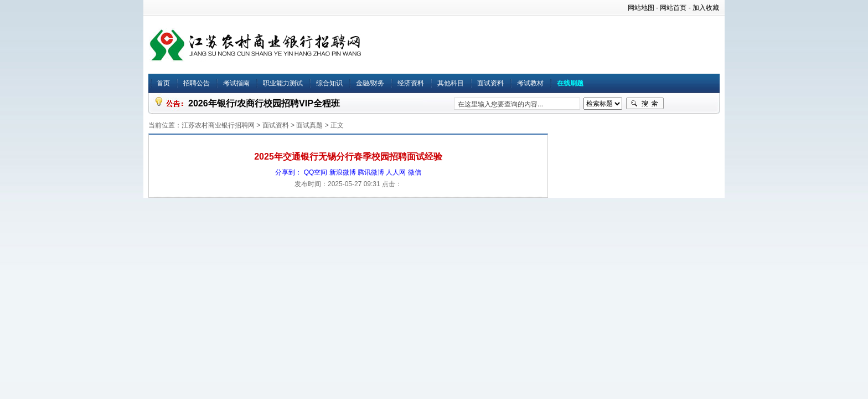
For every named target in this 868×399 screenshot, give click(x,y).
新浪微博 (343, 172)
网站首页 (673, 8)
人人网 (396, 172)
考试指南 (236, 83)
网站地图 (641, 8)
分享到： (288, 172)
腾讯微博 (371, 172)
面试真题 (309, 125)
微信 (415, 172)
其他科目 (451, 83)
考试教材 (530, 83)
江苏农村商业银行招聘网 (218, 125)
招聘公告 (197, 83)
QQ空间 (316, 172)
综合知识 (329, 83)
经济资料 (411, 83)
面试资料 (490, 83)
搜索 (645, 104)
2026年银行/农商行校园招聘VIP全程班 (264, 103)
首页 (163, 83)
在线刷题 (570, 83)
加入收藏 (706, 8)
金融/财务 (370, 83)
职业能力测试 (283, 83)
